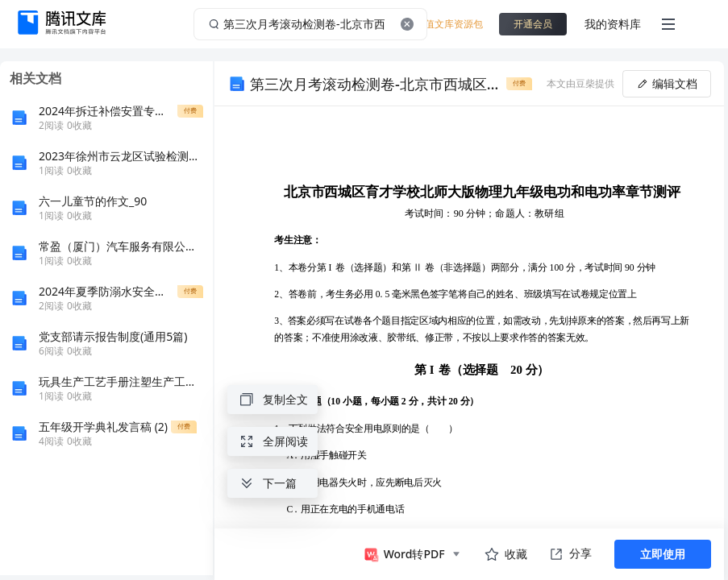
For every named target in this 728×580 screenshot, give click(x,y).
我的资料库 (613, 24)
